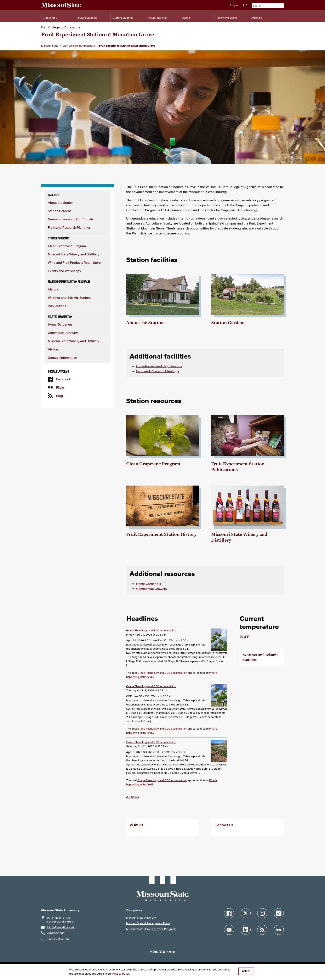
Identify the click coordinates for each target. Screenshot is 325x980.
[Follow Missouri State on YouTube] (229, 930)
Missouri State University (141, 918)
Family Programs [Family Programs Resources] (227, 18)
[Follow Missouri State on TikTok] (279, 913)
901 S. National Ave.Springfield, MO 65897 (61, 920)
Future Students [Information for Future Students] (88, 18)
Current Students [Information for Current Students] (123, 18)
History (53, 289)
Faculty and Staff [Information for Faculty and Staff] (157, 18)
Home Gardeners (60, 324)
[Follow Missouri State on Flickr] (279, 930)
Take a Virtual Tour (58, 939)
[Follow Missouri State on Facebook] (229, 913)
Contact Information (62, 358)
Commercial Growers (63, 333)
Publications (57, 306)
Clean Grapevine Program (67, 246)
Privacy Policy (121, 974)
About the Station (61, 203)
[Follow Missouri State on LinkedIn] (246, 930)
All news (132, 797)
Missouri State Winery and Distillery (74, 254)
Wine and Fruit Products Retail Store (74, 262)
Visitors (53, 349)
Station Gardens (60, 211)
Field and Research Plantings (69, 227)
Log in (234, 5)
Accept (246, 971)
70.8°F (244, 637)
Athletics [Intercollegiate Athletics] (257, 18)
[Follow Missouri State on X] (246, 913)
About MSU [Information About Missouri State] (50, 18)
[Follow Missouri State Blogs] (262, 930)
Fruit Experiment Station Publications (238, 467)
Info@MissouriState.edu (61, 927)
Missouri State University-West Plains (148, 923)
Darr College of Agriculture (61, 27)
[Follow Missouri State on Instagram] (262, 913)
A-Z (245, 5)
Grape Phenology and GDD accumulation (151, 630)
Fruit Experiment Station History (161, 534)
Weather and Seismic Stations (70, 298)
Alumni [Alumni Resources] (186, 18)
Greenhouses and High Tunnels (71, 219)
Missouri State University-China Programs (151, 929)
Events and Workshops (64, 271)
